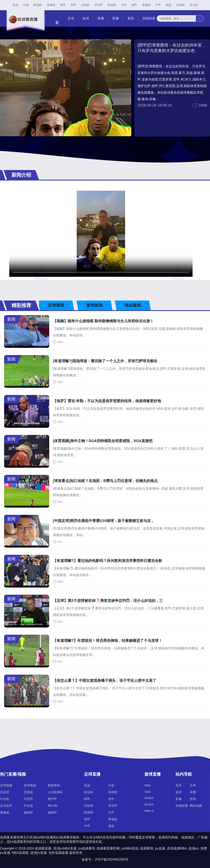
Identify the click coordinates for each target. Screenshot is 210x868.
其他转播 (149, 18)
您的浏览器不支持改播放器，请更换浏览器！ (101, 234)
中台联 (5, 799)
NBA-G (149, 811)
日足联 (5, 792)
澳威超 (5, 812)
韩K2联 (53, 806)
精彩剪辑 (54, 785)
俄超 (169, 5)
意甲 (73, 5)
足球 (71, 18)
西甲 (63, 5)
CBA (148, 792)
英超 (15, 5)
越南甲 (52, 812)
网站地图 (196, 806)
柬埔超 (146, 5)
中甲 (158, 5)
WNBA (149, 798)
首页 (179, 785)
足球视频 (6, 785)
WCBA (149, 804)
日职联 (85, 5)
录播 (101, 18)
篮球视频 (30, 785)
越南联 (28, 812)
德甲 (134, 5)
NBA (148, 785)
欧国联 (112, 5)
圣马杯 (194, 5)
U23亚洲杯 (55, 792)
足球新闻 (56, 305)
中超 (26, 5)
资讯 (131, 18)
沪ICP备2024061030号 (112, 859)
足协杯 (180, 5)
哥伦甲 (99, 5)
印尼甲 (28, 799)
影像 (116, 18)
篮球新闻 (94, 305)
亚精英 (51, 5)
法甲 (124, 5)
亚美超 (28, 792)
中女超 (28, 806)
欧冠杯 (38, 5)
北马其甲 (6, 806)
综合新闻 (133, 305)
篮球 (86, 18)
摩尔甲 (52, 799)
